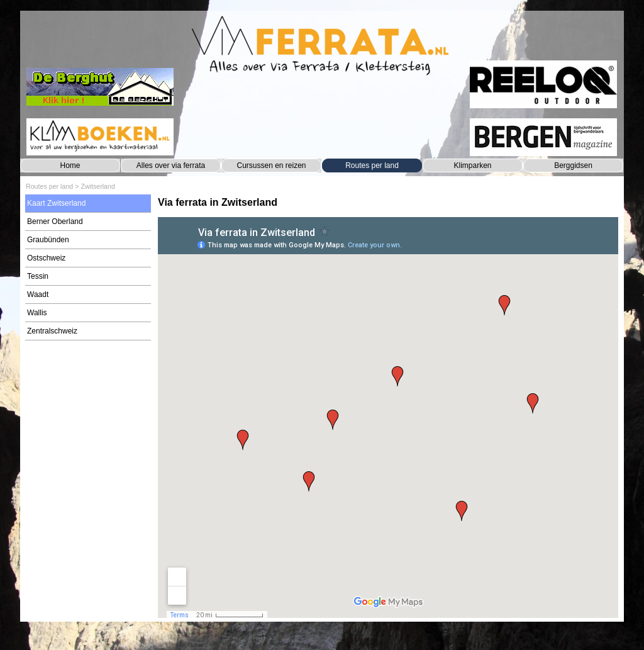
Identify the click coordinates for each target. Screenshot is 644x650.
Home (70, 165)
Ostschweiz (46, 258)
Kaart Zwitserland (56, 203)
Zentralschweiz (52, 331)
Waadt (38, 294)
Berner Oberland (55, 221)
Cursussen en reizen (271, 165)
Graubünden (48, 240)
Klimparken (472, 165)
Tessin (38, 276)
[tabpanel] (388, 202)
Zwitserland (97, 186)
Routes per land (372, 165)
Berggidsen (573, 165)
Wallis (37, 313)
